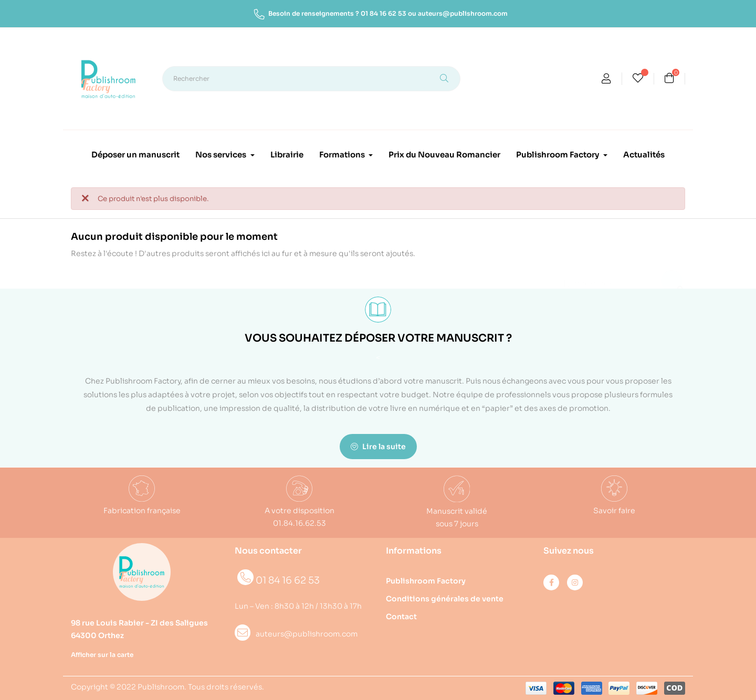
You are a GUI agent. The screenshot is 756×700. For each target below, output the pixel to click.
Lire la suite (378, 447)
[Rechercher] (611, 279)
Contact (401, 617)
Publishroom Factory (426, 581)
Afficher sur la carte (102, 655)
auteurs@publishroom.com (463, 13)
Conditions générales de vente (445, 599)
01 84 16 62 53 (384, 13)
